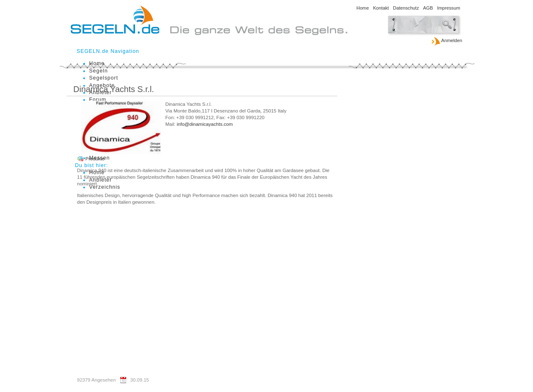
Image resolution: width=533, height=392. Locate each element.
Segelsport (104, 78)
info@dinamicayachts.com (205, 124)
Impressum (449, 8)
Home (363, 8)
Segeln (98, 71)
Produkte (95, 159)
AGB (428, 8)
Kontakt (381, 8)
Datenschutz (406, 8)
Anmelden (447, 41)
